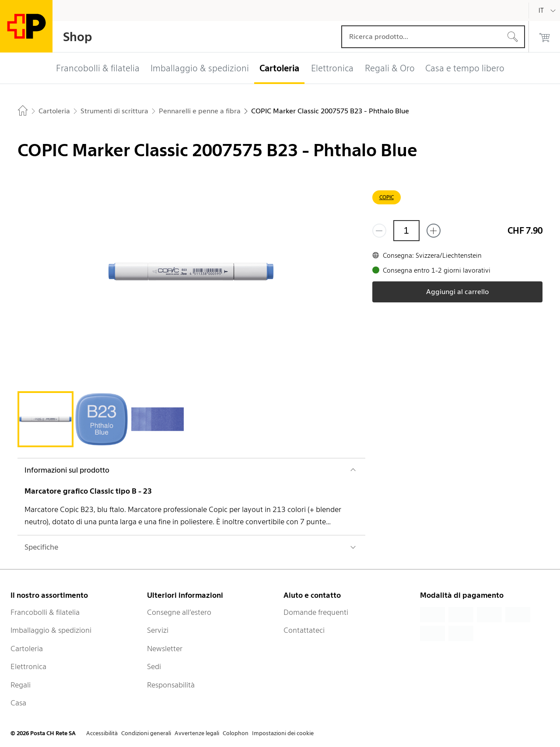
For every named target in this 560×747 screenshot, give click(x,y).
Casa (18, 703)
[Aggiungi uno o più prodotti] (434, 231)
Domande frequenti (316, 612)
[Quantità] (406, 231)
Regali (21, 685)
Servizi (158, 630)
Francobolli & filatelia (45, 612)
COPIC (387, 197)
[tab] (45, 419)
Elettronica (28, 666)
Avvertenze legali (197, 733)
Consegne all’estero (179, 612)
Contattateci (304, 630)
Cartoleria (27, 649)
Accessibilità (102, 733)
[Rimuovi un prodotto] (379, 231)
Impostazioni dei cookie (283, 733)
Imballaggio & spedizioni (51, 630)
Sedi (154, 666)
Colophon (236, 733)
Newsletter (165, 649)
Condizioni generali (146, 733)
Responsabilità (171, 685)
